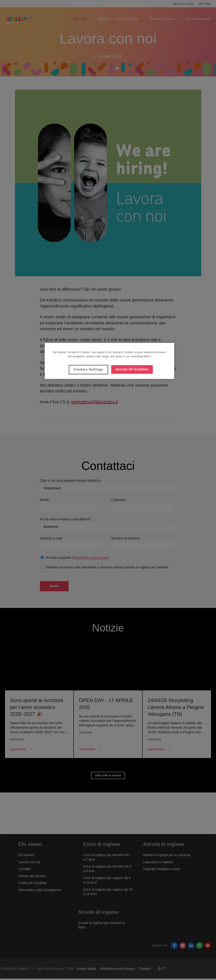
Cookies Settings (88, 369)
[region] (109, 361)
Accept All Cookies (132, 369)
